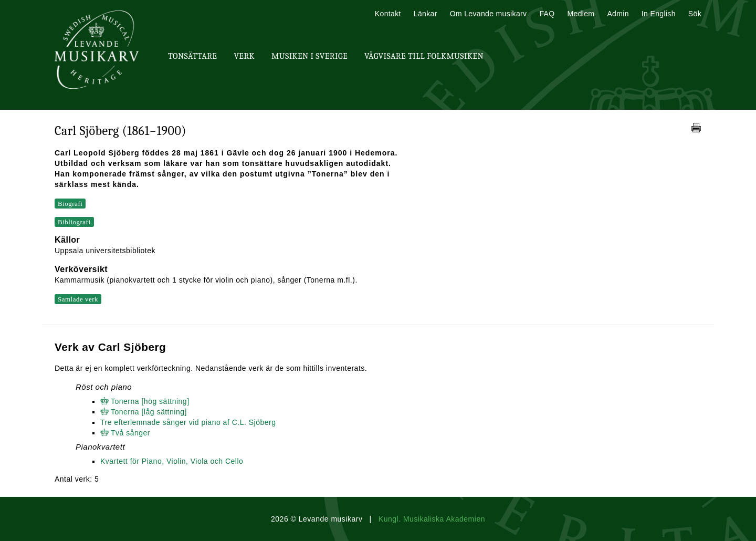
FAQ (547, 14)
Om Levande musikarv (489, 14)
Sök (695, 14)
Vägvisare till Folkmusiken (424, 56)
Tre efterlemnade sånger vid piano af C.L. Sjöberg (188, 422)
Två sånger (130, 433)
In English (659, 14)
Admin (618, 14)
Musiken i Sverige (309, 56)
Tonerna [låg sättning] (149, 412)
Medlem (581, 14)
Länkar (426, 14)
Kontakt (388, 14)
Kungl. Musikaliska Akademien (432, 519)
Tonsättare (192, 56)
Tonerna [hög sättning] (150, 401)
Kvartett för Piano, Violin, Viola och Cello (172, 461)
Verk (244, 56)
